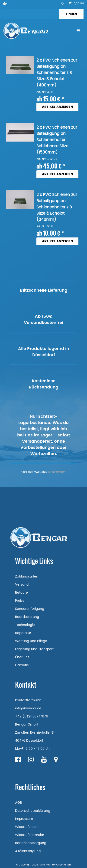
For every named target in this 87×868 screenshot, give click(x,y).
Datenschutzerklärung (33, 811)
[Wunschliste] (63, 4)
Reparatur (23, 633)
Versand (22, 585)
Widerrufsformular (30, 835)
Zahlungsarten (27, 576)
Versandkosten (57, 472)
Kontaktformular (28, 700)
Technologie (25, 625)
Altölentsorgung (28, 851)
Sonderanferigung (30, 609)
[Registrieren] (6, 4)
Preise (20, 601)
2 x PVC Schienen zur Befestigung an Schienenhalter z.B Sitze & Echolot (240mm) (57, 207)
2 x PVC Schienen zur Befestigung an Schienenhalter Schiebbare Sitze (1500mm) (57, 140)
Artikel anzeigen (58, 107)
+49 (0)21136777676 (32, 716)
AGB (19, 803)
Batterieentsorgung (31, 843)
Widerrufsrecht (27, 827)
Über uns (22, 657)
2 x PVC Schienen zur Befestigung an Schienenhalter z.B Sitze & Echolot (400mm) (57, 73)
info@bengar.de (28, 708)
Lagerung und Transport (34, 649)
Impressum (24, 819)
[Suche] (71, 14)
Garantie (22, 665)
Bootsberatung (27, 617)
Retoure (21, 593)
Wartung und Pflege (31, 641)
